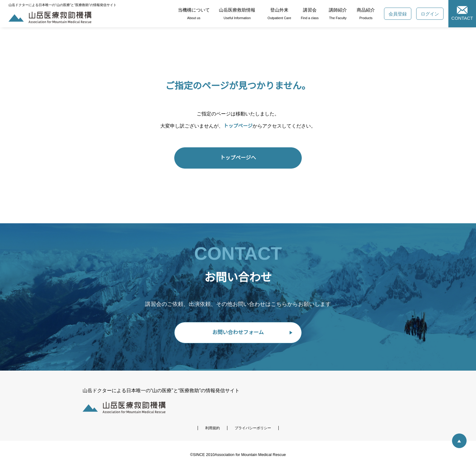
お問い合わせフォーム (238, 332)
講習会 (310, 14)
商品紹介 (367, 14)
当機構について (194, 14)
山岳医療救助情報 (237, 14)
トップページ (238, 126)
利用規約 (212, 428)
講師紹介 (339, 14)
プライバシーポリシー (253, 428)
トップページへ (238, 158)
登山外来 (280, 14)
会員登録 (399, 14)
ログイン (431, 14)
